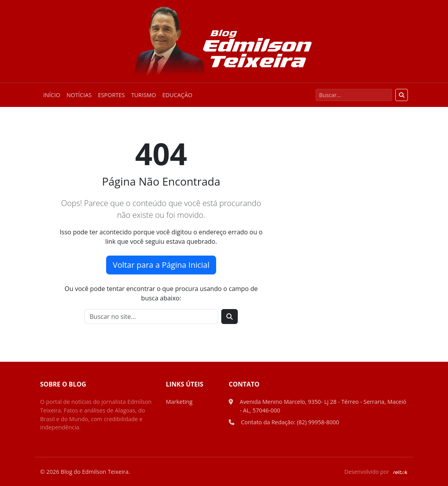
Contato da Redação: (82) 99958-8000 (290, 422)
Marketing (179, 402)
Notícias (79, 95)
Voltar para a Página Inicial (161, 265)
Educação (177, 95)
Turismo (144, 95)
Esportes (111, 95)
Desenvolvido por (376, 472)
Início (52, 95)
